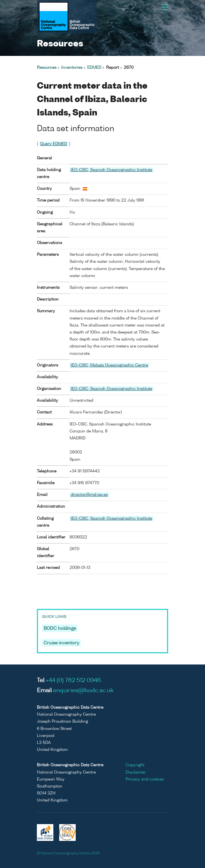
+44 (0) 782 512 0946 (73, 681)
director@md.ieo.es (89, 495)
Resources (47, 68)
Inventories (72, 68)
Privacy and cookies (145, 779)
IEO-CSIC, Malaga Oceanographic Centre (109, 365)
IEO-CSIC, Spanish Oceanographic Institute (111, 170)
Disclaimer (136, 772)
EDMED (94, 68)
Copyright (135, 765)
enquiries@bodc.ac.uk (83, 691)
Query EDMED (54, 144)
